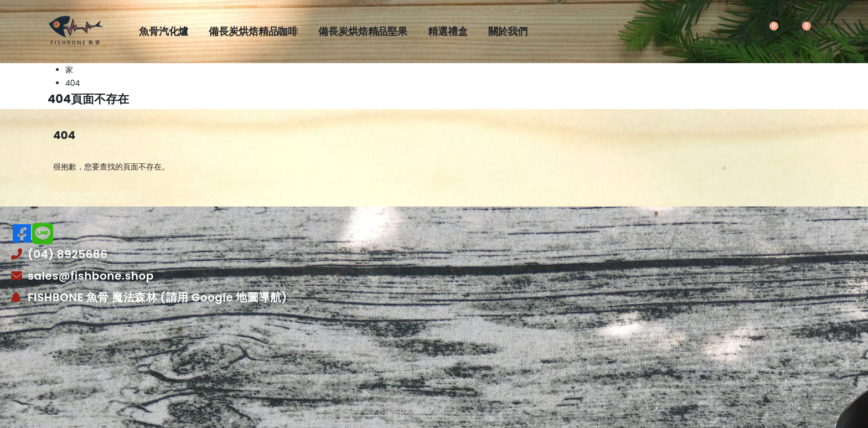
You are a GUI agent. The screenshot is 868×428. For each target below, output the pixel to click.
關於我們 (508, 32)
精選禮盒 (448, 32)
